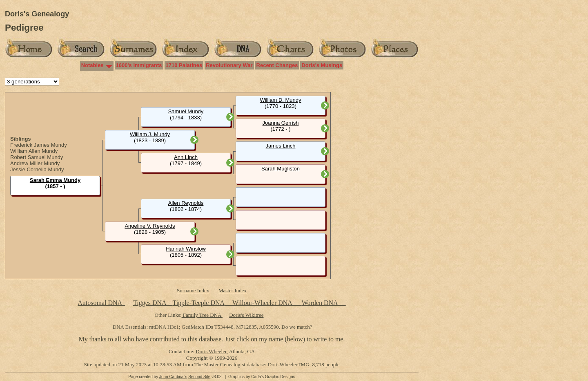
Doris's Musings (322, 65)
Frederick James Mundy (39, 145)
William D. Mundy (280, 100)
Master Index (233, 290)
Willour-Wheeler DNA (263, 303)
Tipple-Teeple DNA (198, 303)
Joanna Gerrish (281, 123)
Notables (92, 65)
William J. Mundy (150, 134)
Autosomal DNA (101, 303)
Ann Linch (186, 157)
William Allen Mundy (34, 151)
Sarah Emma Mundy (55, 180)
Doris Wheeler (211, 351)
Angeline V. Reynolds (150, 226)
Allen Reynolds (186, 203)
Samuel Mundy (186, 111)
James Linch (281, 146)
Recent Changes (277, 65)
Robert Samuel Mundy (37, 157)
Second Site (199, 377)
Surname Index (193, 290)
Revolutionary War (229, 65)
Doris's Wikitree (246, 315)
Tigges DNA (150, 303)
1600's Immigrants (139, 65)
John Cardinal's (173, 377)
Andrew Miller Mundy (35, 163)
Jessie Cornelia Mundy (37, 169)
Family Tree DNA (202, 315)
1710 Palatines (184, 65)
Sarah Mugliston (281, 169)
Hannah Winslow (186, 249)
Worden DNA (321, 303)
